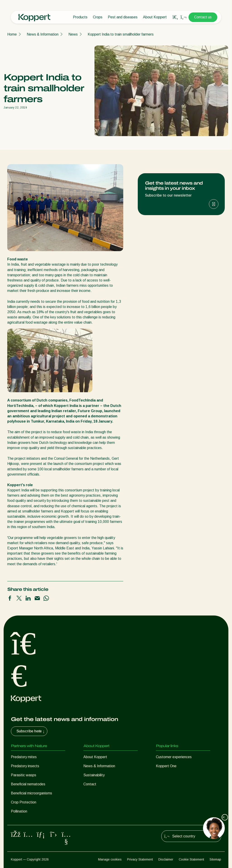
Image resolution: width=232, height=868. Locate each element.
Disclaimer (166, 859)
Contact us (203, 17)
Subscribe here (31, 731)
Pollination (19, 811)
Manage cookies (110, 859)
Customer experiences (174, 757)
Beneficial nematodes (28, 784)
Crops (98, 17)
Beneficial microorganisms (31, 793)
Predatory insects (25, 766)
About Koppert (155, 17)
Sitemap (215, 859)
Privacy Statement (140, 859)
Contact (90, 784)
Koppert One (166, 766)
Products (80, 17)
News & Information (43, 34)
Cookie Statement (191, 859)
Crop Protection (24, 802)
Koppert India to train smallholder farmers (121, 34)
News (73, 34)
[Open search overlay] (175, 17)
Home (12, 34)
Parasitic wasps (24, 775)
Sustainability (94, 775)
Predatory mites (24, 757)
